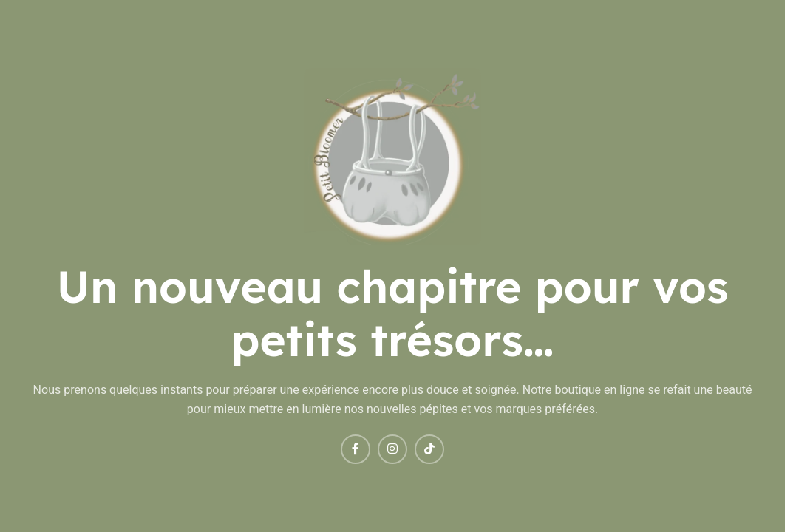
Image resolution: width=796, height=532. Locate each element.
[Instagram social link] (392, 449)
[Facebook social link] (356, 449)
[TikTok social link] (429, 449)
